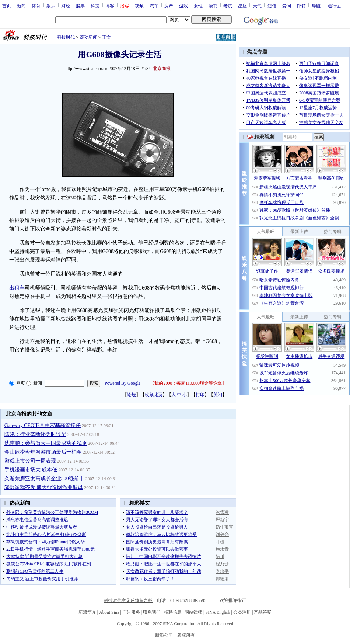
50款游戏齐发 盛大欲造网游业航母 (44, 487)
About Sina (109, 612)
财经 (66, 6)
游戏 (183, 6)
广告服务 (131, 612)
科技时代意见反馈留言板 (128, 600)
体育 (36, 6)
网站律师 (193, 612)
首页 (7, 6)
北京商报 (162, 69)
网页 (21, 383)
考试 (228, 6)
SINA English (218, 612)
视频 (139, 6)
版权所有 (186, 635)
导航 (316, 6)
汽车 (154, 6)
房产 (169, 6)
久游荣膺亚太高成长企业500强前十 (44, 479)
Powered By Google (122, 383)
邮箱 (301, 6)
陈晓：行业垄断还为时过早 (35, 434)
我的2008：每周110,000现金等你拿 (188, 383)
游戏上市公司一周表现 (30, 461)
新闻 (21, 6)
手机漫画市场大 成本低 (31, 470)
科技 (95, 6)
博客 (110, 6)
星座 (242, 6)
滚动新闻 (88, 37)
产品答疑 (263, 612)
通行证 (334, 6)
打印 (200, 395)
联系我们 (152, 612)
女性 (198, 6)
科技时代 (66, 37)
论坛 (132, 395)
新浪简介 (87, 612)
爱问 (287, 6)
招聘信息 (173, 612)
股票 (80, 6)
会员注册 (242, 612)
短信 (272, 6)
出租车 (17, 288)
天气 (257, 6)
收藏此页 (154, 395)
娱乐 (51, 6)
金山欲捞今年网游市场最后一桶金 (43, 452)
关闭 (218, 395)
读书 (213, 6)
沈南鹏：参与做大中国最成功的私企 (46, 443)
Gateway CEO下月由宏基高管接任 (43, 425)
